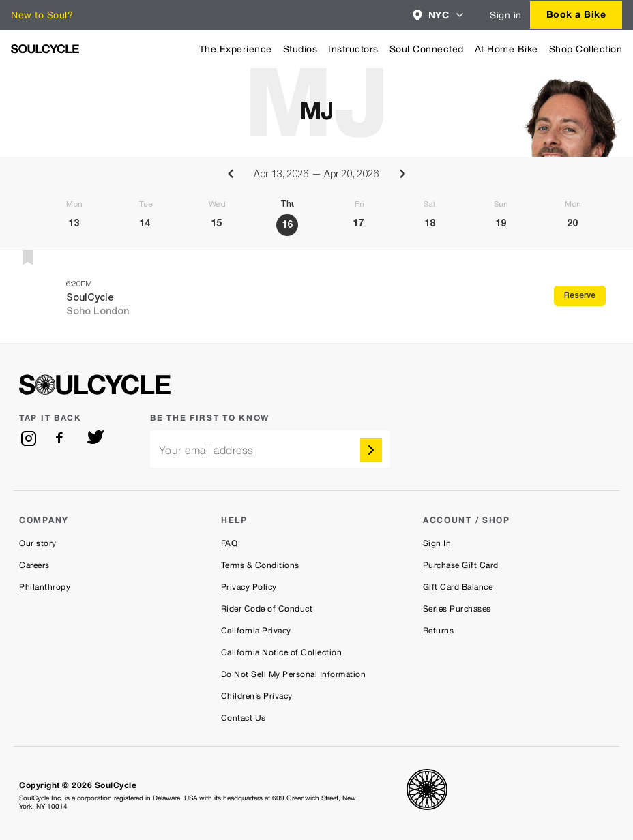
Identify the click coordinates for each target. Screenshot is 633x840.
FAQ (230, 543)
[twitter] (95, 438)
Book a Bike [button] (576, 14)
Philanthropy (45, 587)
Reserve (580, 296)
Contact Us (244, 718)
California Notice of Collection (282, 652)
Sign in (506, 15)
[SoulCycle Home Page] (45, 49)
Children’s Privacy (257, 696)
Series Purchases (457, 609)
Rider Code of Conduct (267, 609)
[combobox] (439, 15)
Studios (300, 49)
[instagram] (29, 438)
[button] (439, 15)
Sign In (437, 543)
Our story (38, 543)
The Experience (236, 49)
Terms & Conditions (260, 565)
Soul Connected (427, 49)
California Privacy (256, 631)
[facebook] (62, 438)
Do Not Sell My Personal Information (294, 674)
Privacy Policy (249, 587)
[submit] (371, 450)
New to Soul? (42, 15)
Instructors (353, 49)
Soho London (98, 312)
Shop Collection (586, 49)
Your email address (206, 450)
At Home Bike (506, 49)
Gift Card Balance (458, 587)
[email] (270, 449)
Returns (439, 631)
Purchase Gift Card (461, 565)
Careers (34, 565)
